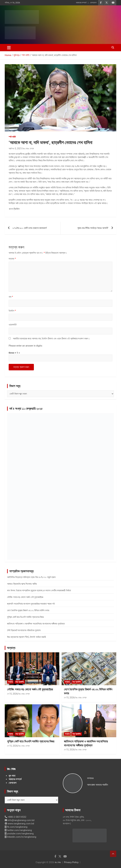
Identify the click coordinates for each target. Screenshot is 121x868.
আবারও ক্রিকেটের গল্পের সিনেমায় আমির (22, 584)
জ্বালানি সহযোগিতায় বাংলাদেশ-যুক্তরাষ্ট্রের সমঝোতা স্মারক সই (31, 604)
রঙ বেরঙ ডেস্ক (28, 148)
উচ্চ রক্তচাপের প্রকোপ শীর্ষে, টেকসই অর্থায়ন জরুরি (26, 637)
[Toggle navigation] (9, 48)
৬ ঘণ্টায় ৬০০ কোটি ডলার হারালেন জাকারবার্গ (30, 228)
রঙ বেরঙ (58, 862)
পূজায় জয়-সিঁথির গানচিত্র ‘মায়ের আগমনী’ (93, 228)
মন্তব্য (12, 259)
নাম (11, 297)
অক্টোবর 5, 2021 (15, 148)
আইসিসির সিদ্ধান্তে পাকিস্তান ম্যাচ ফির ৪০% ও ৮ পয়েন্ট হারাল (31, 577)
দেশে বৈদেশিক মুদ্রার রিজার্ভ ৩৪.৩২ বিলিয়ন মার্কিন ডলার (28, 610)
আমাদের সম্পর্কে (81, 3)
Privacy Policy (71, 862)
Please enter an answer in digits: (26, 346)
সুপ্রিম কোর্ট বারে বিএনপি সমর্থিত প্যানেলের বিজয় (25, 617)
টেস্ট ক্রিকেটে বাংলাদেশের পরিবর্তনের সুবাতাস (24, 630)
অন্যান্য (11, 648)
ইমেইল (12, 311)
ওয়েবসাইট (13, 325)
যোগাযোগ (93, 3)
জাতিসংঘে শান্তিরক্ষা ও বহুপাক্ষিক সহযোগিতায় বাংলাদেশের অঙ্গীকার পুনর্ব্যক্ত (36, 624)
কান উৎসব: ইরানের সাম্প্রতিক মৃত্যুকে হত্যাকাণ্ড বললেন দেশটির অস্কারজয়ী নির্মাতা (39, 590)
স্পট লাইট (12, 137)
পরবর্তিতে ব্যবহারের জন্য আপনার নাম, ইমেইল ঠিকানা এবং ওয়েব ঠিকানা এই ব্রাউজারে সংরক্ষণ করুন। (51, 339)
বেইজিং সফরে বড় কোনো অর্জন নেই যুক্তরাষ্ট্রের (25, 597)
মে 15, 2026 (12, 694)
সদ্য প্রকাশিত (20, 682)
